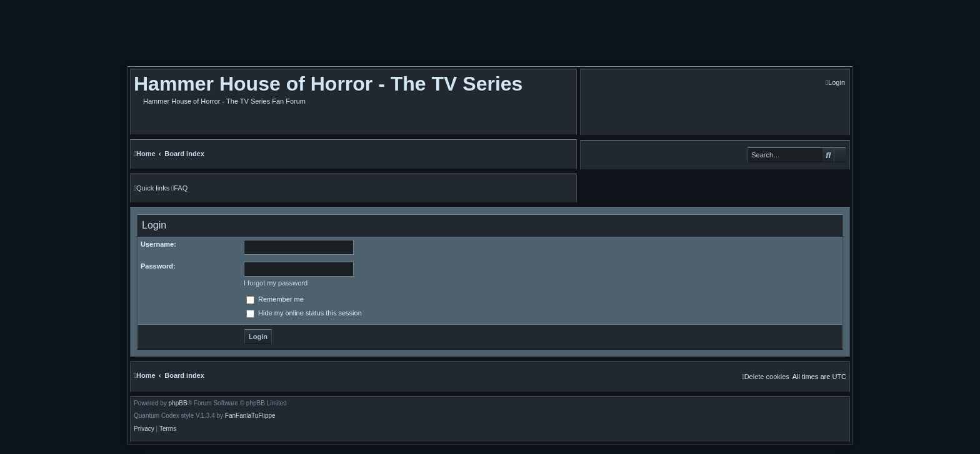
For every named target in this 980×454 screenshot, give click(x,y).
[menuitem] (835, 83)
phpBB (178, 403)
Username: (158, 244)
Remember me (275, 299)
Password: (158, 266)
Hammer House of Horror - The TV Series (328, 84)
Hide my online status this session (304, 313)
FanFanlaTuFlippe (250, 416)
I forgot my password (276, 283)
